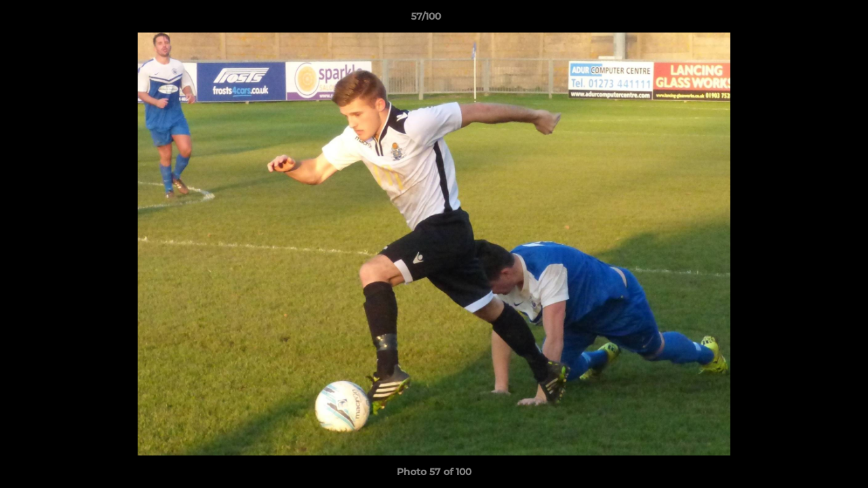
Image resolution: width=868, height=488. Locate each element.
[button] (811, 20)
